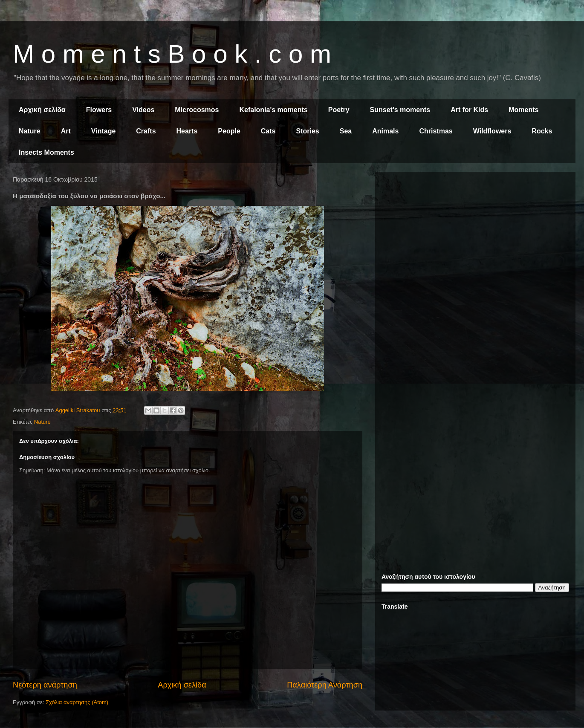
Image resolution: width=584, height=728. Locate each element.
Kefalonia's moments (273, 110)
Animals (385, 131)
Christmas (436, 131)
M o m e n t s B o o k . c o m (172, 54)
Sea (346, 131)
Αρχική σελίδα (42, 110)
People (229, 131)
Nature (30, 131)
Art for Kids (469, 110)
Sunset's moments (400, 110)
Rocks (542, 131)
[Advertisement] (475, 238)
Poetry (339, 110)
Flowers (99, 110)
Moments (523, 110)
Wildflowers (492, 131)
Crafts (146, 131)
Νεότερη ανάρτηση (45, 685)
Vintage (104, 131)
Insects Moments (46, 152)
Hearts (187, 131)
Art (66, 131)
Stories (308, 131)
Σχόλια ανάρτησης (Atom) (77, 702)
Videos (143, 110)
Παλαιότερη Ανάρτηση (325, 685)
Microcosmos (197, 110)
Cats (268, 131)
